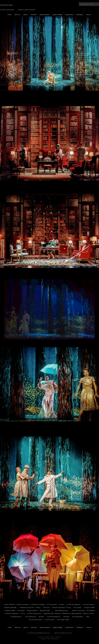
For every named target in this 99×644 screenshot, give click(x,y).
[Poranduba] (21, 611)
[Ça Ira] (23, 614)
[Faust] (80, 614)
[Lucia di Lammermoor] (34, 614)
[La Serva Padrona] (89, 605)
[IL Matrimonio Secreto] (27, 608)
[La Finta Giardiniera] (54, 617)
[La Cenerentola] (52, 605)
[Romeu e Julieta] (89, 614)
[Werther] (41, 617)
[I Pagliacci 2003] (89, 608)
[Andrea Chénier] (10, 605)
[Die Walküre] (91, 611)
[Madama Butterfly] (10, 608)
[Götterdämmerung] (61, 611)
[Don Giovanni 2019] (36, 620)
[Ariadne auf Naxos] (23, 605)
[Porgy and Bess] (32, 611)
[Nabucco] (58, 614)
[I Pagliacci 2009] (10, 611)
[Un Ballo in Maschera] (12, 614)
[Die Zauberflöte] (77, 617)
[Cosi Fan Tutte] (50, 620)
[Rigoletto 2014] (49, 614)
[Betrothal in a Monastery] (70, 614)
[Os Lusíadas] (77, 608)
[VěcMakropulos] (16, 617)
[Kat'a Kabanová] (31, 617)
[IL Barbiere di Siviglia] (38, 605)
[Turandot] (66, 617)
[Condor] (62, 605)
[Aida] (88, 617)
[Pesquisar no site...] (89, 4)
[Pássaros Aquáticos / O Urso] (62, 608)
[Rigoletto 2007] (45, 611)
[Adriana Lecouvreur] (79, 611)
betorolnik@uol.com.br (63, 633)
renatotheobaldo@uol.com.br (39, 633)
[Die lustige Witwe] (63, 620)
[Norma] (38, 608)
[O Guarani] (46, 608)
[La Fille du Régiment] (73, 605)
